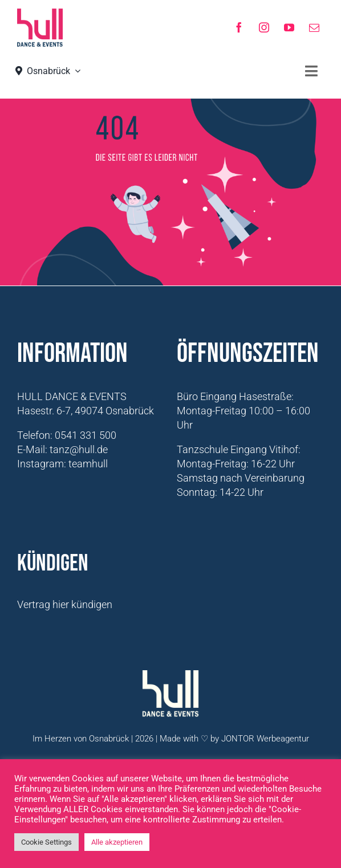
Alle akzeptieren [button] (117, 842)
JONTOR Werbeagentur (265, 739)
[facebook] (239, 27)
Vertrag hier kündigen (65, 604)
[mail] (314, 27)
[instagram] (264, 27)
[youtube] (289, 27)
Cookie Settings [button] (46, 842)
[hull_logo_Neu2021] (40, 13)
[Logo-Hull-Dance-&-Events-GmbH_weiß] (170, 675)
